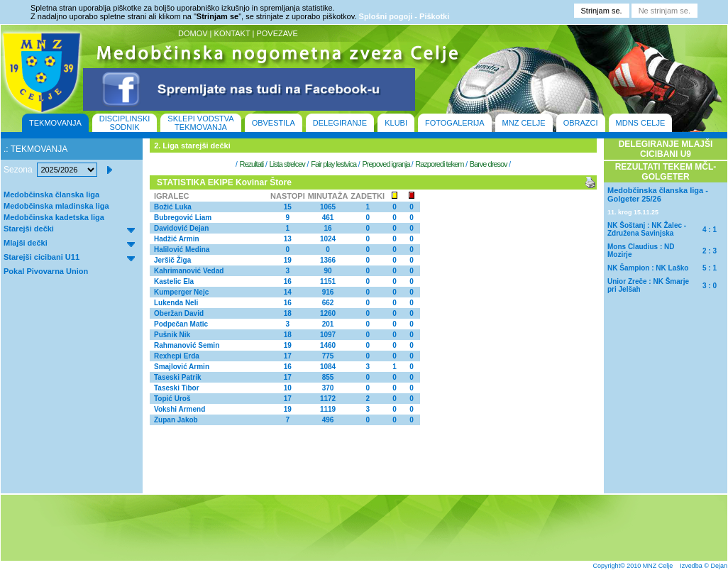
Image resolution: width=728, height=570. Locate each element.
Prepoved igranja (386, 164)
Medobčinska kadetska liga (54, 217)
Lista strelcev (287, 164)
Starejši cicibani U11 (42, 257)
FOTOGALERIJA (455, 123)
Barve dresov (489, 164)
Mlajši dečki (26, 243)
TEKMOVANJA (55, 123)
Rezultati (251, 164)
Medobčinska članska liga (51, 194)
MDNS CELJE (641, 123)
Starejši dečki (29, 229)
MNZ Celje (658, 566)
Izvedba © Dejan (704, 566)
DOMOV (193, 33)
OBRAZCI (581, 123)
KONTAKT (232, 33)
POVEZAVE (277, 33)
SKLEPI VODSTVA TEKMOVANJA (200, 123)
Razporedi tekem (439, 164)
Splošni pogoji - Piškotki (404, 16)
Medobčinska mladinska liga (56, 206)
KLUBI (396, 123)
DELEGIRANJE (340, 123)
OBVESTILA (274, 123)
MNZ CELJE (524, 123)
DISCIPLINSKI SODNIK (125, 123)
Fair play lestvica (333, 164)
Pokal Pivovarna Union (46, 271)
